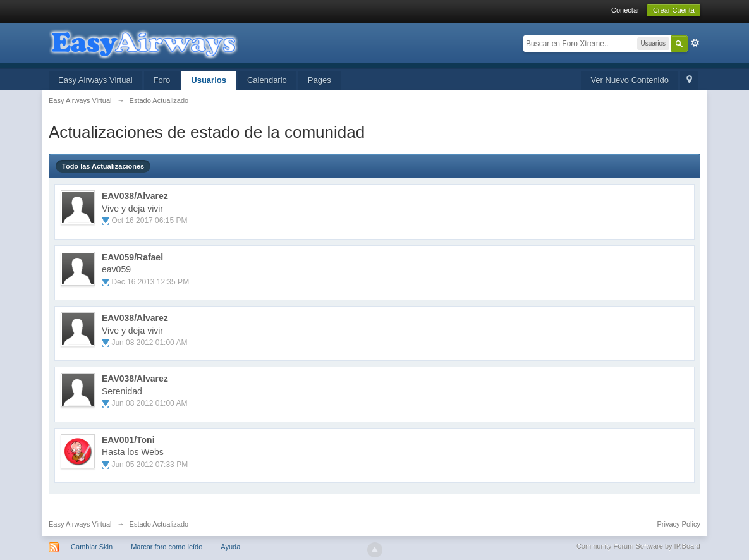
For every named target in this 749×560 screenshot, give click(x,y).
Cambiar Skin (92, 547)
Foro (162, 80)
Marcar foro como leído (167, 547)
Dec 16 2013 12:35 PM (150, 282)
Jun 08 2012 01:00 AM (149, 343)
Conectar (625, 10)
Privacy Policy (679, 524)
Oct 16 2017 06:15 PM (149, 221)
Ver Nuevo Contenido (630, 80)
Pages (320, 80)
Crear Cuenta (674, 10)
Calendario (267, 80)
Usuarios (209, 80)
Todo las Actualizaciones (103, 166)
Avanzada (695, 43)
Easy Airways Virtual (95, 80)
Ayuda (230, 547)
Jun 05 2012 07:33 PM (149, 465)
